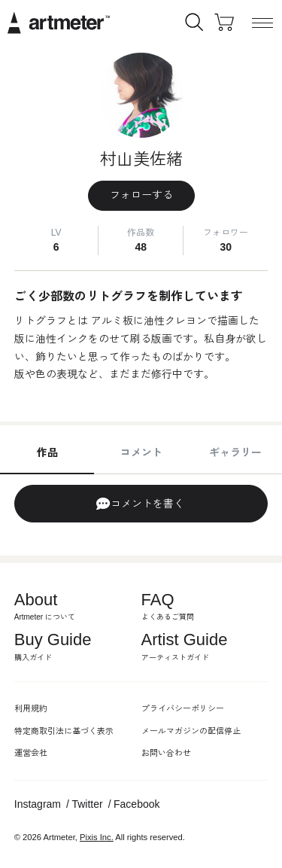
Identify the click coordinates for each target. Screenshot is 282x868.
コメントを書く (140, 504)
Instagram (38, 804)
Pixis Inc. (97, 837)
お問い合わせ (166, 753)
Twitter (87, 804)
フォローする (141, 195)
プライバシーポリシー (183, 708)
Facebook (136, 804)
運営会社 (31, 753)
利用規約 (31, 708)
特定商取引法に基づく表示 (64, 731)
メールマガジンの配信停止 (191, 731)
